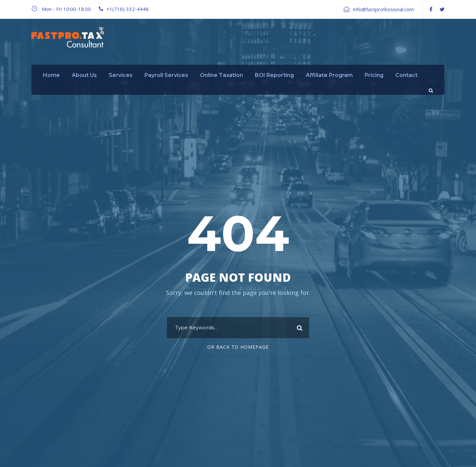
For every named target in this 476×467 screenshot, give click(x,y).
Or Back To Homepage (238, 347)
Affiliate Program (329, 75)
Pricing (374, 75)
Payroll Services (166, 75)
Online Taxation (221, 75)
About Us (84, 75)
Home (51, 75)
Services (121, 75)
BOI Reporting (274, 75)
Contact (406, 75)
